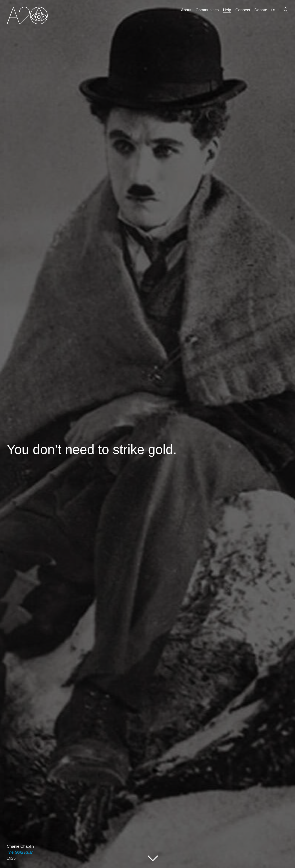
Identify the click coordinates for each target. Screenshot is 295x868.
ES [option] (273, 10)
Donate (261, 10)
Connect (243, 10)
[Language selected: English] (273, 10)
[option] (273, 10)
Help (227, 10)
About (186, 10)
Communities (207, 10)
